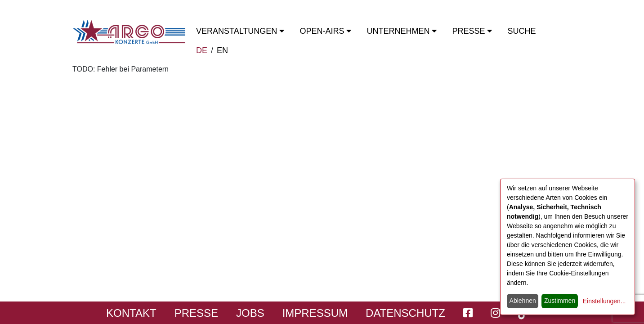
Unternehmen (402, 31)
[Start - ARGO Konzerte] (129, 32)
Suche (521, 31)
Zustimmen (560, 301)
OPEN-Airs (325, 31)
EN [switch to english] (222, 50)
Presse (472, 31)
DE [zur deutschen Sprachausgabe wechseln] (202, 50)
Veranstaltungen (240, 31)
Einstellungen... (604, 301)
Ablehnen (523, 301)
